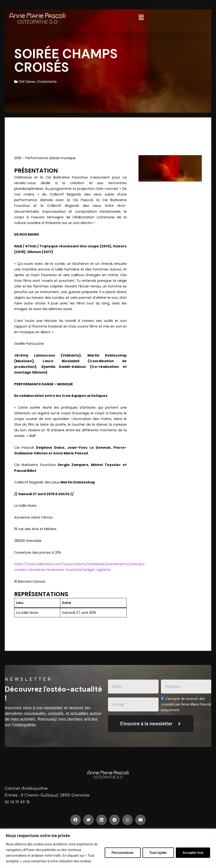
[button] (141, 11)
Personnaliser (123, 853)
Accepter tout (193, 853)
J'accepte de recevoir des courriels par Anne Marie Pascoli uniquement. (186, 704)
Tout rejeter (158, 853)
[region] (108, 848)
